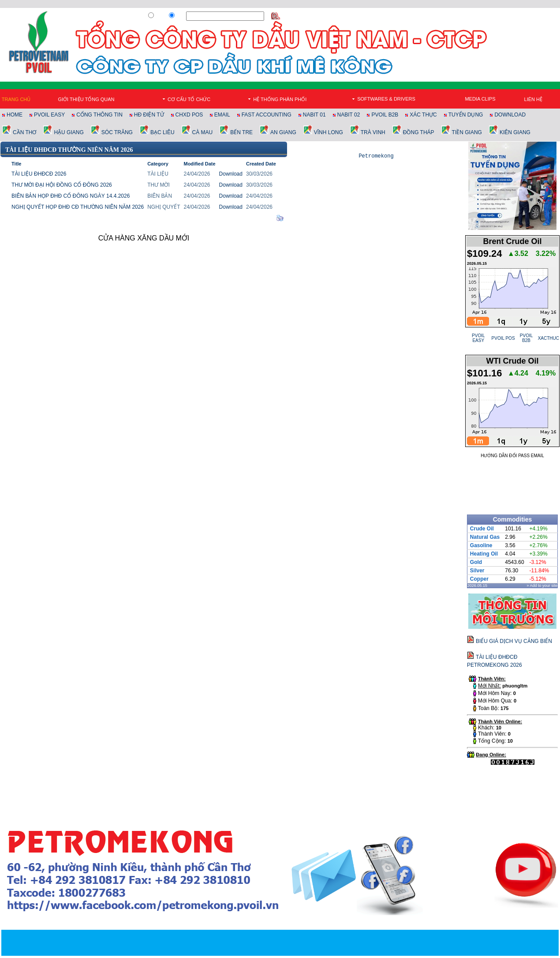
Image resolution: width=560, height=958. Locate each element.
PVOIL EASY (49, 115)
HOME (15, 115)
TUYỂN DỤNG (466, 115)
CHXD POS (190, 115)
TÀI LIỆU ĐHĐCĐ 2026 (39, 174)
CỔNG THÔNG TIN (99, 115)
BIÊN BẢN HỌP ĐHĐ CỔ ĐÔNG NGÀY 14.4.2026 (71, 196)
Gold (476, 562)
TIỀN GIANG (467, 132)
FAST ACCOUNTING (267, 115)
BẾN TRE (241, 132)
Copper (479, 579)
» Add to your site (542, 586)
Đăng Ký (439, 16)
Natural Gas (485, 537)
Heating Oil (484, 554)
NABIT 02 (349, 115)
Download (231, 174)
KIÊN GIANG (515, 132)
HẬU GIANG (69, 132)
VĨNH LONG (329, 132)
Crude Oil (482, 529)
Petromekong (376, 157)
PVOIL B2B (385, 115)
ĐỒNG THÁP (419, 132)
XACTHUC (549, 338)
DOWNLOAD (510, 115)
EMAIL (222, 115)
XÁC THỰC (423, 115)
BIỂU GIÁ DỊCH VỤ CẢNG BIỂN (514, 641)
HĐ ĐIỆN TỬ (149, 115)
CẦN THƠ (24, 132)
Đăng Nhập (466, 16)
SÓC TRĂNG (117, 132)
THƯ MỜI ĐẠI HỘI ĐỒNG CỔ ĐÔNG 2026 (62, 185)
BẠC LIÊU (162, 132)
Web (160, 16)
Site (180, 16)
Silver (477, 571)
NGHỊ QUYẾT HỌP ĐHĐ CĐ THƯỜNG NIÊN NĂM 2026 (78, 207)
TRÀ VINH (373, 132)
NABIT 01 (314, 115)
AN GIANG (283, 132)
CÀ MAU (203, 132)
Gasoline (481, 545)
